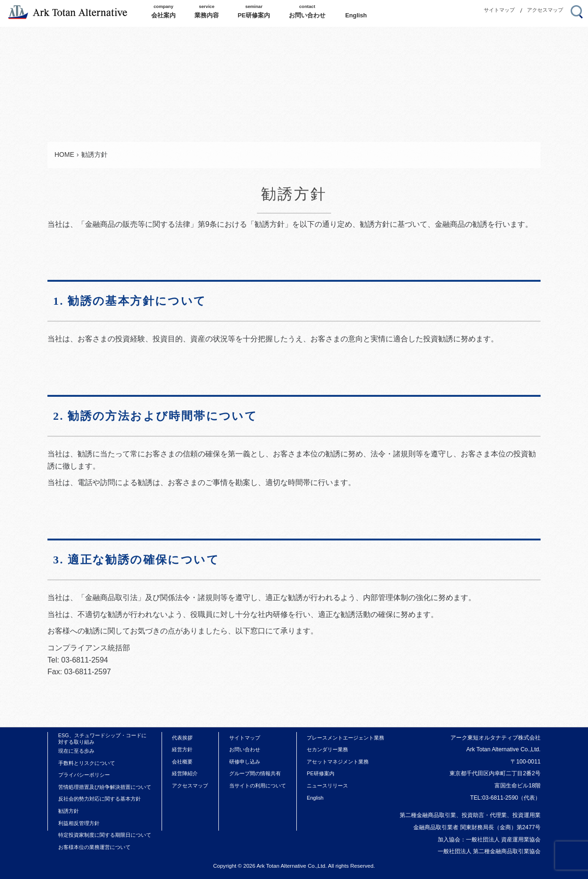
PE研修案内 (321, 773)
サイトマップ (499, 10)
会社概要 (182, 762)
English (315, 798)
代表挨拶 (182, 738)
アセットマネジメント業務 (338, 762)
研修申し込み (245, 762)
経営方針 (182, 749)
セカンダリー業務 (327, 749)
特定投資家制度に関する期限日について (105, 835)
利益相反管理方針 (79, 823)
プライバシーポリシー (84, 775)
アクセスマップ (545, 10)
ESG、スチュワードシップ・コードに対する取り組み (102, 739)
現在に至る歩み (76, 751)
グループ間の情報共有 (255, 773)
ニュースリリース (327, 786)
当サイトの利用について (258, 786)
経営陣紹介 (185, 773)
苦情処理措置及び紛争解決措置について (105, 787)
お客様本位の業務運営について (94, 847)
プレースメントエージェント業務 (345, 738)
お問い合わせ (245, 749)
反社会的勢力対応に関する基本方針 (100, 799)
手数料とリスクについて (87, 763)
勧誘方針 (69, 811)
